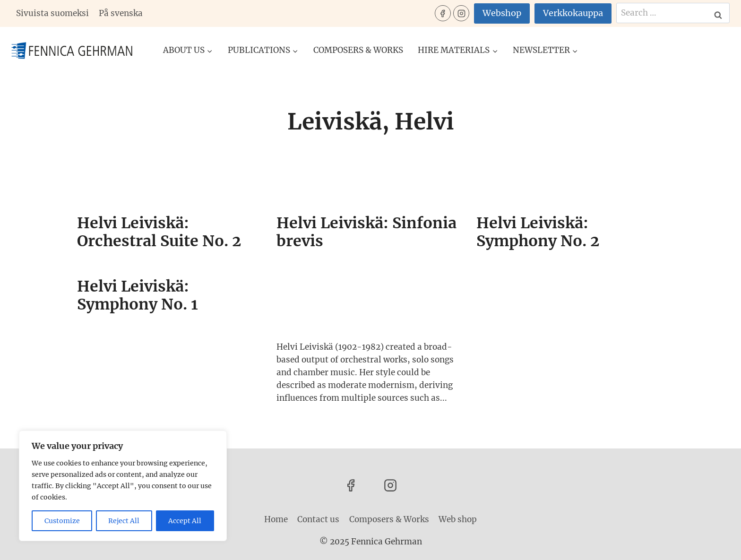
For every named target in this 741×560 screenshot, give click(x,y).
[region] (123, 486)
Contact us (318, 519)
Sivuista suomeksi (52, 13)
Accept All (185, 521)
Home (276, 519)
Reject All (124, 521)
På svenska (121, 13)
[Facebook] (443, 13)
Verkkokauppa (573, 13)
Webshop (502, 13)
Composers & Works (358, 50)
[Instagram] (461, 13)
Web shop (458, 519)
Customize (62, 521)
